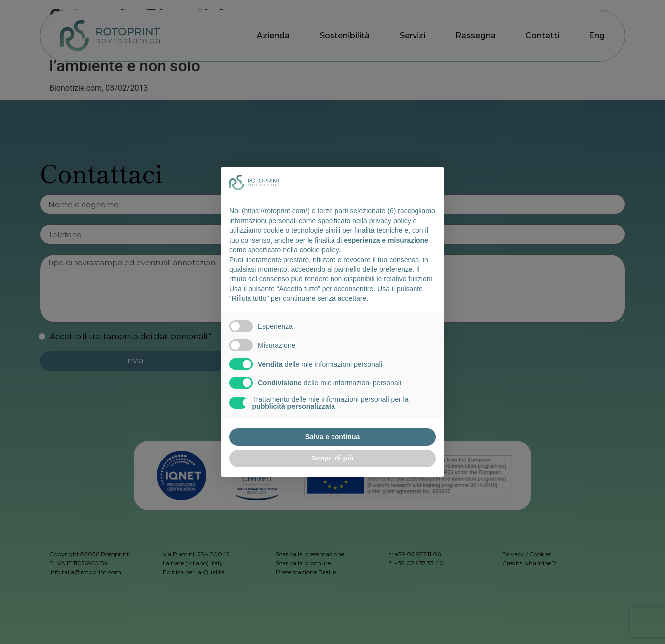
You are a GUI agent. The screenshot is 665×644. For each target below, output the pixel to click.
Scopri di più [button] (333, 458)
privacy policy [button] (390, 221)
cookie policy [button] (319, 250)
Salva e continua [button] (332, 437)
